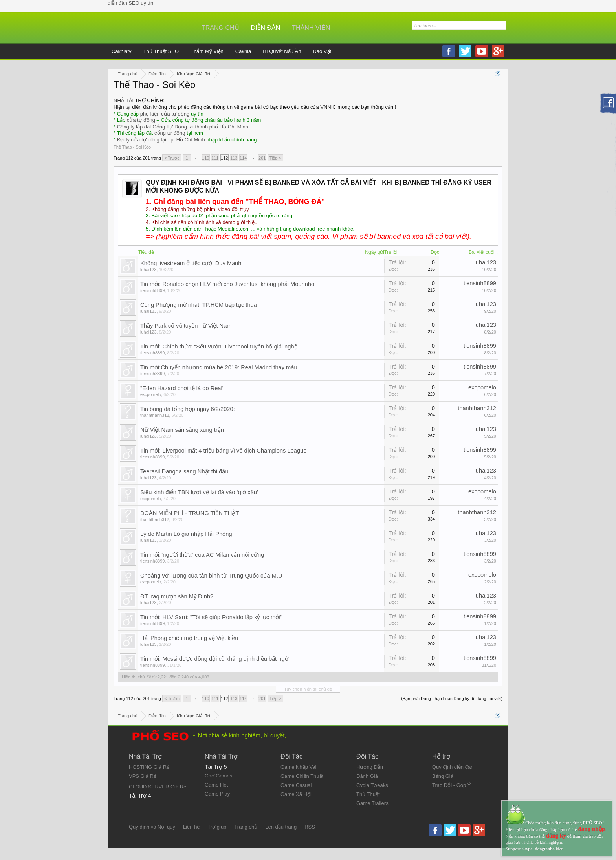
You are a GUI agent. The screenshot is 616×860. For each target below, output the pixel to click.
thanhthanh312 (155, 415)
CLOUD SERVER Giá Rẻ (158, 787)
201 (262, 158)
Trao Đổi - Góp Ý (452, 785)
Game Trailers (372, 803)
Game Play (217, 794)
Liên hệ (191, 827)
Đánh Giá (367, 776)
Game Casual (296, 785)
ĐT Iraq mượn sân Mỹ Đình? (177, 596)
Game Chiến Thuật (302, 776)
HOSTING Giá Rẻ (149, 767)
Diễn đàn (266, 28)
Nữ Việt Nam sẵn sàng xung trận (182, 430)
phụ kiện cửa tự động (165, 114)
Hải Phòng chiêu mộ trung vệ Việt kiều (189, 638)
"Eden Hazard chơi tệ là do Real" (182, 388)
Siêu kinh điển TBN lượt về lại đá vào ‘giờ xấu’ (199, 492)
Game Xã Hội (296, 794)
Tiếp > (275, 158)
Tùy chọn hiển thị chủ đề (308, 689)
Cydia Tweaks (372, 785)
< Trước (172, 158)
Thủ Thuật (368, 794)
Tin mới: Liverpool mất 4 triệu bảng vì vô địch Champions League (223, 451)
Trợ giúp (217, 827)
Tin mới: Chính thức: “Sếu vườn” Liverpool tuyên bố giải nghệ (219, 347)
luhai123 (148, 270)
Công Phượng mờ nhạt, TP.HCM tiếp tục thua (199, 305)
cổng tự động (170, 133)
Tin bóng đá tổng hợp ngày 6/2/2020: (188, 409)
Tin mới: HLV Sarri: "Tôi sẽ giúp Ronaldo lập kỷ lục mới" (211, 617)
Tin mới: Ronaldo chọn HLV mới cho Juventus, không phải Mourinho (227, 284)
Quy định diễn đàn (453, 767)
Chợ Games (218, 776)
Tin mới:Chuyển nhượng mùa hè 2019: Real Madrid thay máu (219, 367)
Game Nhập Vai (298, 767)
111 (215, 158)
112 (224, 158)
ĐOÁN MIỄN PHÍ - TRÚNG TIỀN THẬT (190, 513)
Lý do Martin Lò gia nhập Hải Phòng (186, 534)
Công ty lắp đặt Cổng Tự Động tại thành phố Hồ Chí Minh (183, 127)
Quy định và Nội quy (152, 827)
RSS (310, 827)
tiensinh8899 (152, 290)
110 (205, 158)
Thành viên (311, 28)
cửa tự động (141, 120)
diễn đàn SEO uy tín (130, 3)
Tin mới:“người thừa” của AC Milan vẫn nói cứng (202, 555)
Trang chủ (220, 28)
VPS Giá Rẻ (143, 776)
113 (234, 158)
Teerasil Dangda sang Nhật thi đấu (184, 471)
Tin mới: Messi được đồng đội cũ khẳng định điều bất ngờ (214, 659)
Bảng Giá (443, 776)
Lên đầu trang (281, 827)
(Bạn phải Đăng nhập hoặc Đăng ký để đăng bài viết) (452, 699)
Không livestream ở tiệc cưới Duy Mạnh (191, 263)
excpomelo (151, 394)
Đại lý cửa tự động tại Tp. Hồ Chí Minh (161, 140)
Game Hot (216, 785)
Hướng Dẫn (370, 767)
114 (243, 158)
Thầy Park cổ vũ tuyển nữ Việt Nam (186, 326)
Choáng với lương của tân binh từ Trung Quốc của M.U (211, 576)
